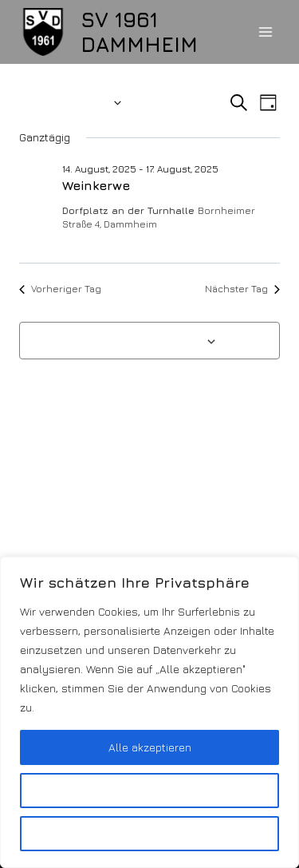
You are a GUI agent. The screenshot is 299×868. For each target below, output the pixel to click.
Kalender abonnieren (141, 340)
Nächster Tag (242, 289)
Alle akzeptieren (150, 747)
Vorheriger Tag (60, 289)
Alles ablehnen (149, 833)
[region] (149, 712)
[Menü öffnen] (265, 32)
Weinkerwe (96, 185)
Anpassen (149, 790)
